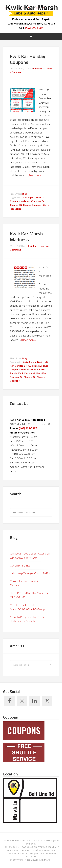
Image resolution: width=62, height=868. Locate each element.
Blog (25, 194)
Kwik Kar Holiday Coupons (28, 59)
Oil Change (26, 377)
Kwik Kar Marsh (31, 10)
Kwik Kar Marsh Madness (26, 237)
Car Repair (29, 197)
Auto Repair (30, 362)
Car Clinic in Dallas (20, 565)
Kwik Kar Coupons (31, 201)
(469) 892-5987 (34, 28)
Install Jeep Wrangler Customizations (31, 573)
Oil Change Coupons (30, 205)
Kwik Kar (32, 366)
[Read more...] (36, 175)
